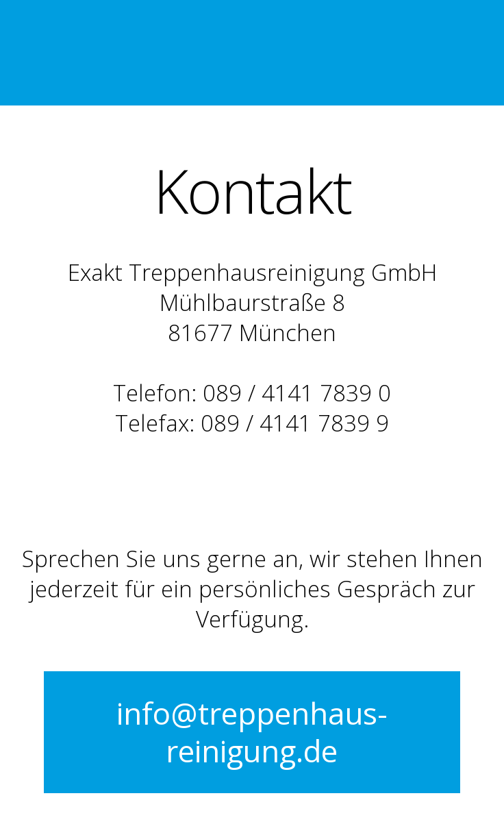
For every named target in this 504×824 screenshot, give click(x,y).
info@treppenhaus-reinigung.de (252, 732)
